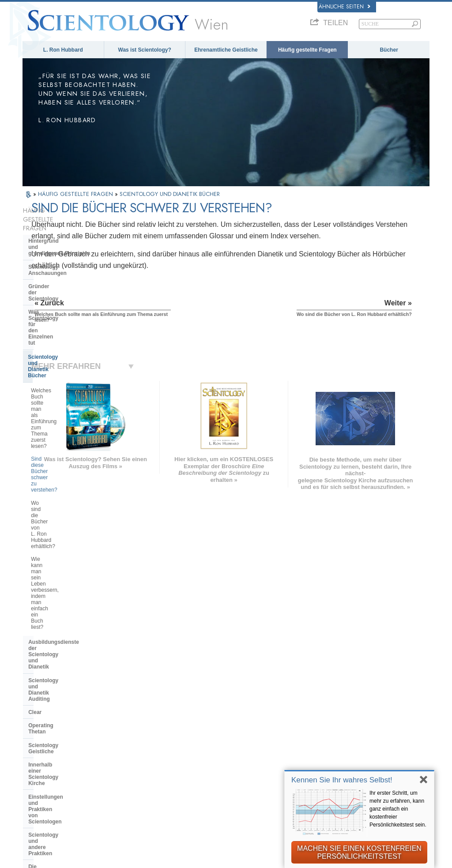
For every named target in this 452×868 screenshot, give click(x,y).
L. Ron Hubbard (63, 50)
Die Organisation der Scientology (70, 522)
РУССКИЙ (41, 737)
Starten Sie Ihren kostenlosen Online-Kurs (362, 723)
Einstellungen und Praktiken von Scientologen (69, 492)
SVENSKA (124, 699)
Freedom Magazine (348, 767)
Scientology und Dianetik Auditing (71, 416)
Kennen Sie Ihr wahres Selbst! (342, 780)
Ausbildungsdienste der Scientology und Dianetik (60, 399)
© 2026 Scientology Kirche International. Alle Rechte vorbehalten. (114, 858)
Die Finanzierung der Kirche (63, 582)
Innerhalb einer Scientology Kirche (63, 472)
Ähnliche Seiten (345, 7)
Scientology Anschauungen (63, 243)
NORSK (121, 690)
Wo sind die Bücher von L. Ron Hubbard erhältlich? (67, 353)
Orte (217, 770)
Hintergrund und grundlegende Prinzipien (59, 226)
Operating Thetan (50, 442)
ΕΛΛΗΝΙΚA (125, 726)
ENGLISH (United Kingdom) (65, 690)
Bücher (389, 50)
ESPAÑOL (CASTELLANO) (147, 717)
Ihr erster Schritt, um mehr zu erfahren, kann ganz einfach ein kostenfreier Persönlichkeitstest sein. (398, 809)
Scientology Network (350, 692)
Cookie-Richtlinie (263, 864)
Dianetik (333, 683)
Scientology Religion (350, 701)
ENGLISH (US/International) (66, 680)
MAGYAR (122, 680)
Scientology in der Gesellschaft (68, 595)
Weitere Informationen (241, 752)
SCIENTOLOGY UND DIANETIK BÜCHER (170, 194)
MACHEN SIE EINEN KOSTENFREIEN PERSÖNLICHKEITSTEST (359, 852)
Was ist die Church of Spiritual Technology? (67, 565)
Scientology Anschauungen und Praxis (248, 687)
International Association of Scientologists (359, 755)
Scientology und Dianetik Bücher (69, 290)
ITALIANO (124, 735)
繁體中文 (38, 746)
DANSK (37, 699)
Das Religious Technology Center (70, 549)
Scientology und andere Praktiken (71, 508)
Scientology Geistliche (57, 456)
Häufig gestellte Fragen (307, 50)
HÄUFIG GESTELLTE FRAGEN (76, 194)
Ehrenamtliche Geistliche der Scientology (361, 739)
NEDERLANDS (47, 755)
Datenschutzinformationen (197, 864)
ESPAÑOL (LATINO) (137, 708)
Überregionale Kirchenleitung (65, 535)
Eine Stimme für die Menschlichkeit (238, 703)
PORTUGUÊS (129, 744)
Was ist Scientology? (145, 50)
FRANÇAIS (42, 708)
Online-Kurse (229, 742)
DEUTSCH (41, 764)
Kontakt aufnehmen (237, 760)
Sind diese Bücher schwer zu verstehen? (65, 333)
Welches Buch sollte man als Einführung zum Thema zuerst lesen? (66, 311)
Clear (35, 429)
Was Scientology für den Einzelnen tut (59, 273)
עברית (38, 718)
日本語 (36, 728)
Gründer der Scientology (59, 256)
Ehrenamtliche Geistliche (226, 50)
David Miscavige (344, 710)
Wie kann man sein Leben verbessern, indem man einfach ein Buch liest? (72, 375)
